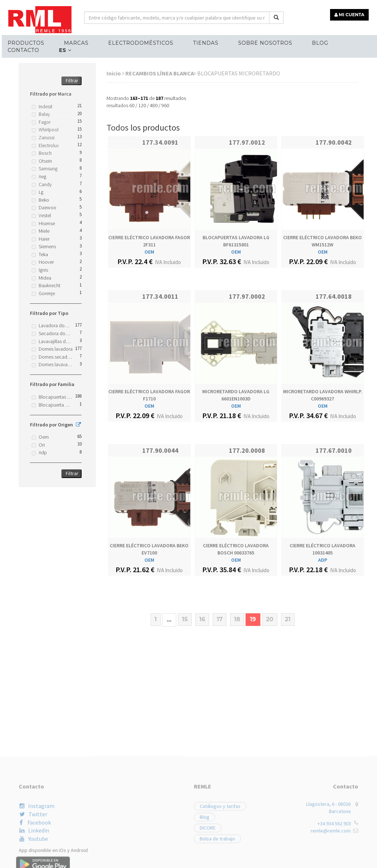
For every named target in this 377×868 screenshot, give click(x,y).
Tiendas (201, 42)
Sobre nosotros (259, 42)
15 (185, 619)
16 (202, 619)
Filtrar (72, 80)
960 (165, 105)
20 (270, 619)
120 (142, 105)
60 (132, 105)
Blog (313, 42)
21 (288, 619)
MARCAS (74, 42)
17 (220, 619)
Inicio (115, 73)
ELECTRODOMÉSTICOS (137, 42)
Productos (24, 42)
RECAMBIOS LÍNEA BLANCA (161, 73)
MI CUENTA (350, 14)
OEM (149, 252)
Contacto (22, 49)
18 (237, 619)
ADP (323, 560)
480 (154, 105)
